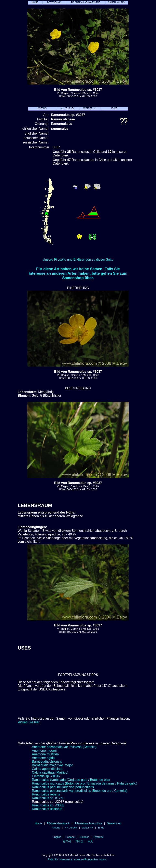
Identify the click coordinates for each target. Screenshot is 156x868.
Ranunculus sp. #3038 (48, 805)
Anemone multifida (45, 754)
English (57, 837)
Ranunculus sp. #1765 (48, 798)
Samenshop (114, 823)
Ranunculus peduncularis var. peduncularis (63, 787)
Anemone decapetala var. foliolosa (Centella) (64, 747)
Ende (101, 828)
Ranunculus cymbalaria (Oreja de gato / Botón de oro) (71, 780)
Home (38, 823)
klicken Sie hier (29, 722)
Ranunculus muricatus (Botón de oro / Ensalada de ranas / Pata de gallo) (85, 783)
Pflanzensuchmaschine (88, 823)
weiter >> (88, 828)
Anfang (56, 828)
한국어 (67, 841)
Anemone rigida (43, 758)
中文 (90, 841)
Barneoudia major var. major (52, 765)
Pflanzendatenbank (58, 823)
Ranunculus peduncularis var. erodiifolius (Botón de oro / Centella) (80, 791)
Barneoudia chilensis (47, 762)
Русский (99, 837)
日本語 (79, 841)
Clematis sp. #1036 (46, 776)
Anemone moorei (44, 751)
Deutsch (84, 837)
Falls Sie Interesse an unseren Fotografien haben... (78, 859)
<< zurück (71, 828)
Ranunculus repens (46, 794)
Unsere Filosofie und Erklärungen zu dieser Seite (78, 260)
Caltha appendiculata (47, 769)
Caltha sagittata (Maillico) (50, 772)
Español (70, 837)
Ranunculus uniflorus (47, 809)
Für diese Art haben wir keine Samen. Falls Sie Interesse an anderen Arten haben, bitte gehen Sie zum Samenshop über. (78, 273)
